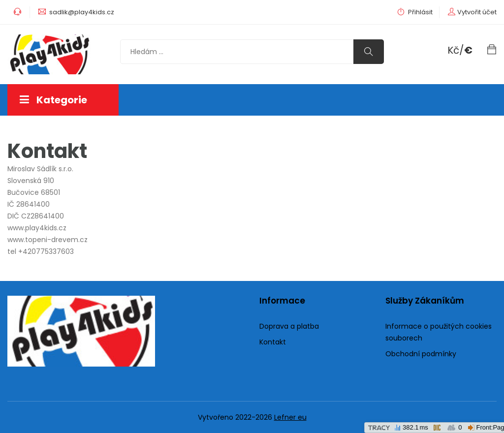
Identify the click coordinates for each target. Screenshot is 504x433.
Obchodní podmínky (421, 354)
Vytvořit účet (477, 12)
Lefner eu (290, 417)
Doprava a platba (289, 326)
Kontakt (273, 342)
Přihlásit (415, 12)
